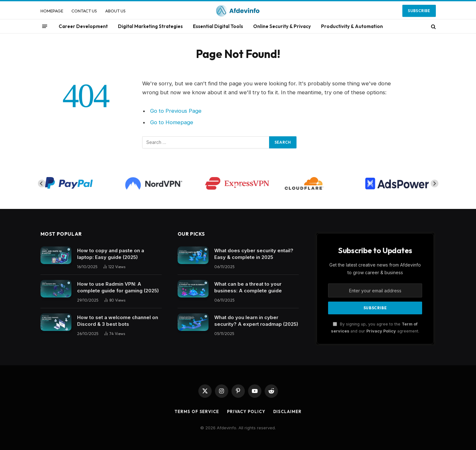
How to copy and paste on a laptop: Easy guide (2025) (111, 254)
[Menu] (45, 26)
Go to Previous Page (176, 111)
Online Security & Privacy (282, 26)
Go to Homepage (172, 122)
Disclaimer (287, 411)
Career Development (83, 26)
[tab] (236, 186)
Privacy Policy (381, 331)
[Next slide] (435, 183)
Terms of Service (197, 411)
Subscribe (419, 11)
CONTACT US (84, 11)
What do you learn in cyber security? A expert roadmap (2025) (256, 321)
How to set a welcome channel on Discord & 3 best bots (118, 321)
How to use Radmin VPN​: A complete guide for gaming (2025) (118, 287)
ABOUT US (115, 11)
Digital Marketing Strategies (150, 26)
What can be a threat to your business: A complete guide (248, 287)
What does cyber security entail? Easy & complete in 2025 (254, 254)
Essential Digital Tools (218, 26)
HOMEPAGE (52, 11)
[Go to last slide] (42, 183)
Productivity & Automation (352, 26)
